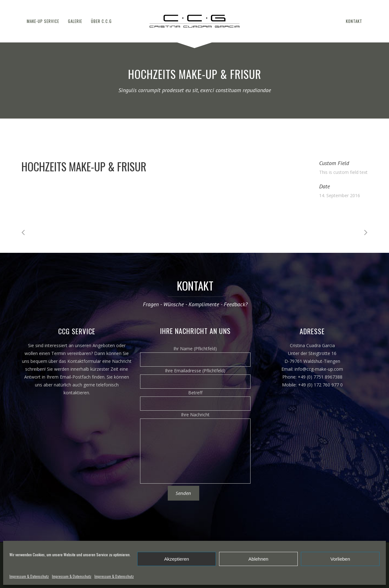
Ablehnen (258, 559)
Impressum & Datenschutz (29, 576)
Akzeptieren (176, 559)
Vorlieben (340, 559)
